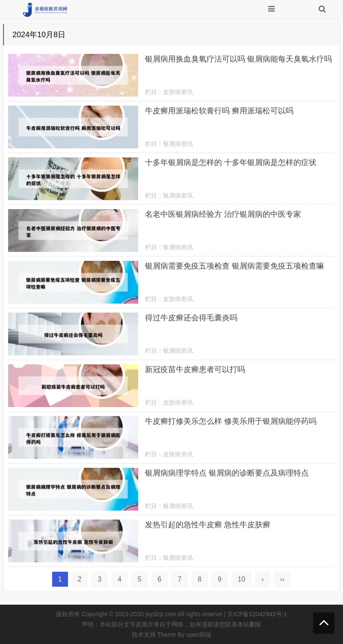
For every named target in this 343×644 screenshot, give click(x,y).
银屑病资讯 (178, 144)
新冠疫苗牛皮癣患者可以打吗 (195, 369)
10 (242, 579)
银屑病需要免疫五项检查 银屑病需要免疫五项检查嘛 (235, 266)
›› (282, 579)
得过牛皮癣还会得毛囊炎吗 (191, 318)
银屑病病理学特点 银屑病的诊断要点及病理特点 (227, 473)
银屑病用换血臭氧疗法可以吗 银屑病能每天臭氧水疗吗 (238, 59)
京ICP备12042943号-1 (257, 614)
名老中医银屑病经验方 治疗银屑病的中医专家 (223, 214)
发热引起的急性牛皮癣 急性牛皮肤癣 (208, 525)
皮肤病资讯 (178, 92)
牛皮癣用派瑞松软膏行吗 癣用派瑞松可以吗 (219, 111)
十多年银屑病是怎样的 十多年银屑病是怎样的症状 (231, 162)
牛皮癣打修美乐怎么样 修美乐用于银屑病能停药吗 (231, 421)
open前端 (199, 635)
